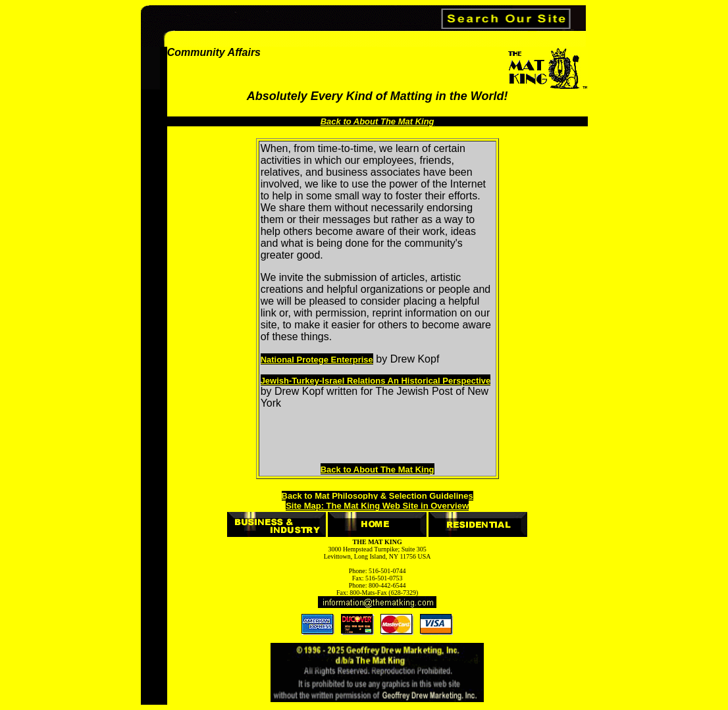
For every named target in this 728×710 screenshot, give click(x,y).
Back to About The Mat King (377, 469)
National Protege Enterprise (317, 360)
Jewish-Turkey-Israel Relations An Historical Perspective (376, 381)
